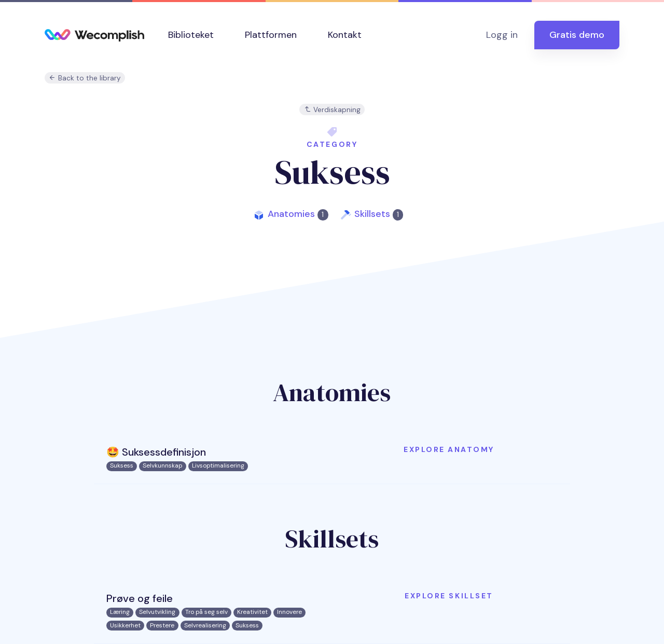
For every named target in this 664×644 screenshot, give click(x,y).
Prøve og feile (140, 598)
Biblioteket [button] (191, 35)
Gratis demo (577, 35)
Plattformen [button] (271, 35)
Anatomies (298, 214)
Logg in (502, 35)
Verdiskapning (332, 110)
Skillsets (379, 214)
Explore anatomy (449, 449)
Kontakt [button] (345, 35)
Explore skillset (449, 596)
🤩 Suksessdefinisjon (156, 452)
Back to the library (85, 78)
